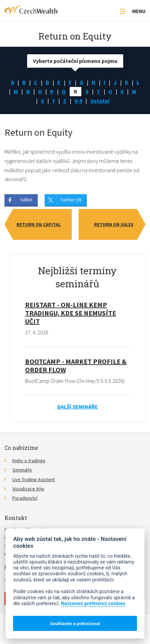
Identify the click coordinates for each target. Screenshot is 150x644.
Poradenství (25, 498)
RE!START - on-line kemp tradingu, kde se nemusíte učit (71, 313)
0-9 (78, 101)
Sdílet (26, 200)
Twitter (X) (71, 200)
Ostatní (100, 101)
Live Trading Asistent (34, 479)
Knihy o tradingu (29, 460)
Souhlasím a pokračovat (75, 623)
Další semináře (78, 407)
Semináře (22, 470)
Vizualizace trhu (28, 489)
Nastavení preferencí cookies (93, 604)
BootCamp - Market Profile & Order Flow (76, 365)
